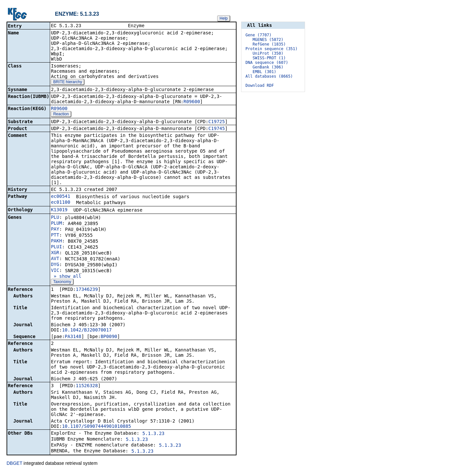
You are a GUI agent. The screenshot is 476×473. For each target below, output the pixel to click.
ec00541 (60, 197)
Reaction (61, 115)
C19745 (217, 129)
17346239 (87, 290)
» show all (66, 277)
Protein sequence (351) (271, 49)
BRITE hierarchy (67, 83)
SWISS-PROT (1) (269, 58)
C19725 (217, 122)
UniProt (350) (268, 53)
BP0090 (109, 337)
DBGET (14, 464)
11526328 (87, 386)
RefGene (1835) (269, 44)
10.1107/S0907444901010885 (96, 427)
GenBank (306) (268, 67)
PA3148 (73, 337)
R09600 (192, 102)
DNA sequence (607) (267, 63)
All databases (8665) (269, 76)
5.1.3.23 (153, 434)
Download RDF (260, 85)
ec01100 (60, 203)
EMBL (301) (264, 72)
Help (224, 18)
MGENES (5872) (268, 40)
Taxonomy (62, 282)
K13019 (59, 210)
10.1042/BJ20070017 (87, 331)
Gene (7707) (258, 35)
